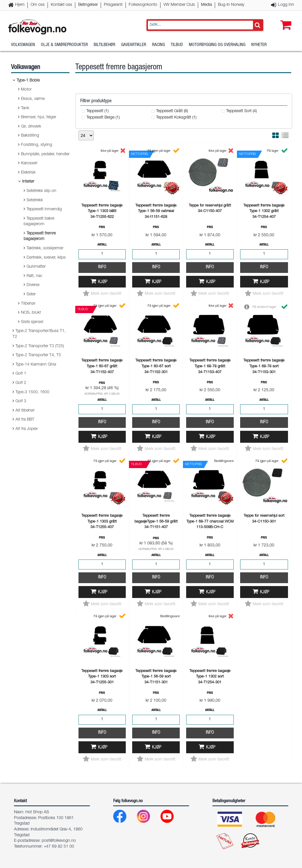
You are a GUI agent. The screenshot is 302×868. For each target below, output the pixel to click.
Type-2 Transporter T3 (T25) (40, 346)
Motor (26, 90)
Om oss (38, 5)
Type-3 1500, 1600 (32, 392)
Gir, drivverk (31, 127)
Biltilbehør (104, 45)
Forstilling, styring (37, 145)
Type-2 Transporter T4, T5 (38, 355)
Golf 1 (21, 374)
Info (102, 267)
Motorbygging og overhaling (217, 45)
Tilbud (177, 45)
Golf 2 (21, 383)
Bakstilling (30, 136)
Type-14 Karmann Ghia (36, 365)
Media (206, 5)
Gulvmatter (36, 267)
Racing (158, 45)
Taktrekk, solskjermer (45, 248)
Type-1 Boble (28, 81)
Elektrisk (28, 173)
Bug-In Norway (231, 5)
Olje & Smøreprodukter (64, 45)
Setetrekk (35, 200)
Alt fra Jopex (27, 429)
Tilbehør (28, 304)
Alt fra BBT (25, 420)
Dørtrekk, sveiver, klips (46, 258)
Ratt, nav (34, 276)
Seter (31, 294)
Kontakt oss (61, 5)
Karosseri (29, 163)
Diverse (33, 285)
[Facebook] (124, 818)
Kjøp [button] (103, 282)
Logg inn (286, 5)
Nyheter (259, 45)
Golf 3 (21, 401)
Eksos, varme (33, 99)
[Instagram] (148, 818)
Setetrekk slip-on (41, 191)
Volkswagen (23, 45)
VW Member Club (179, 5)
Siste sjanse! (32, 322)
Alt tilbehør (25, 411)
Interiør (28, 182)
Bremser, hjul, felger (39, 117)
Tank (25, 108)
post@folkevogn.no (59, 841)
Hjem (20, 5)
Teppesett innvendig (44, 209)
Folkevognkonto (143, 5)
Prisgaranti (113, 5)
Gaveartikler (134, 45)
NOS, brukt (31, 313)
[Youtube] (172, 818)
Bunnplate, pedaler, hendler (45, 154)
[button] (284, 20)
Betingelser (88, 5)
